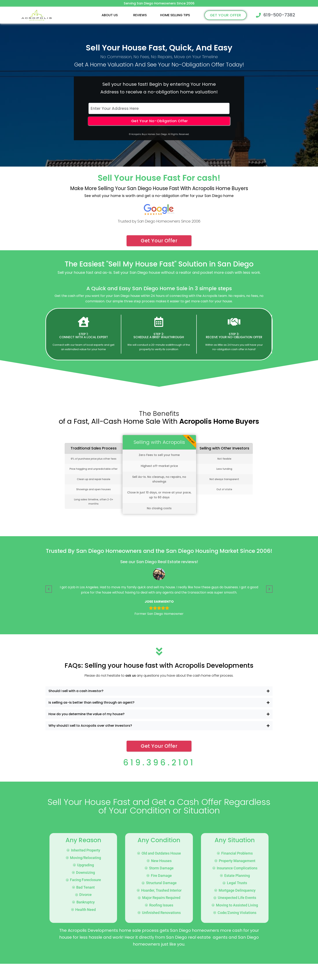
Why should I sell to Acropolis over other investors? (90, 726)
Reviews (140, 15)
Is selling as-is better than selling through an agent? (91, 702)
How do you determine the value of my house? (86, 714)
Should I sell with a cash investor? (76, 691)
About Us (110, 15)
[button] (111, 15)
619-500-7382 (279, 15)
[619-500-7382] (258, 15)
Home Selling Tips (175, 15)
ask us (131, 676)
